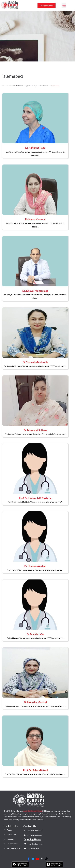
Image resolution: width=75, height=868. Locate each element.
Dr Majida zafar (35, 634)
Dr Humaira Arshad (35, 566)
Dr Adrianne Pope (35, 148)
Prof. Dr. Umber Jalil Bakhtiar (35, 498)
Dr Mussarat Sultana (35, 430)
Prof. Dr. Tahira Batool (35, 770)
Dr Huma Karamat (35, 219)
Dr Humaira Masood (35, 702)
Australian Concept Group (33, 811)
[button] (64, 6)
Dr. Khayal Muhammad (35, 291)
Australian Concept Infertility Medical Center (31, 86)
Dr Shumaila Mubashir (35, 362)
